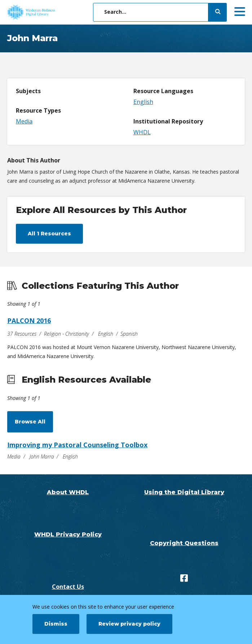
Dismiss (56, 624)
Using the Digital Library (184, 492)
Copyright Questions (184, 543)
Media (24, 121)
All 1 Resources (49, 234)
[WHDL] (59, 12)
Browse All (30, 422)
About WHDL (68, 492)
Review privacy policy (129, 624)
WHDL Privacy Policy (68, 534)
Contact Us (68, 587)
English (143, 102)
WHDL (142, 132)
